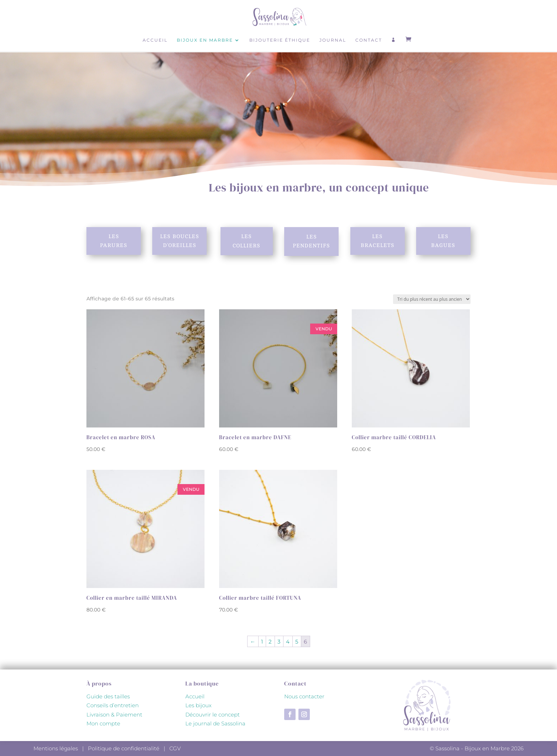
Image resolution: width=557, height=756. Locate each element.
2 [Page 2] (270, 642)
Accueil (155, 40)
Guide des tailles (108, 696)
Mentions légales (56, 748)
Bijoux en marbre (205, 40)
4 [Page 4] (288, 642)
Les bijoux (198, 705)
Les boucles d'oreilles (180, 241)
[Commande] (432, 299)
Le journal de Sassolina (215, 723)
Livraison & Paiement (114, 715)
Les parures (114, 241)
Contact (369, 40)
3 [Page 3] (279, 642)
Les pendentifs (311, 241)
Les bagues (443, 241)
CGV (175, 748)
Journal (333, 40)
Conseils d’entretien (113, 705)
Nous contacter (304, 696)
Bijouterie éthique (280, 40)
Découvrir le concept (213, 715)
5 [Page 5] (297, 642)
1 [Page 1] (262, 642)
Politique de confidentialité (124, 748)
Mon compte (103, 723)
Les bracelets (378, 241)
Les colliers (246, 241)
